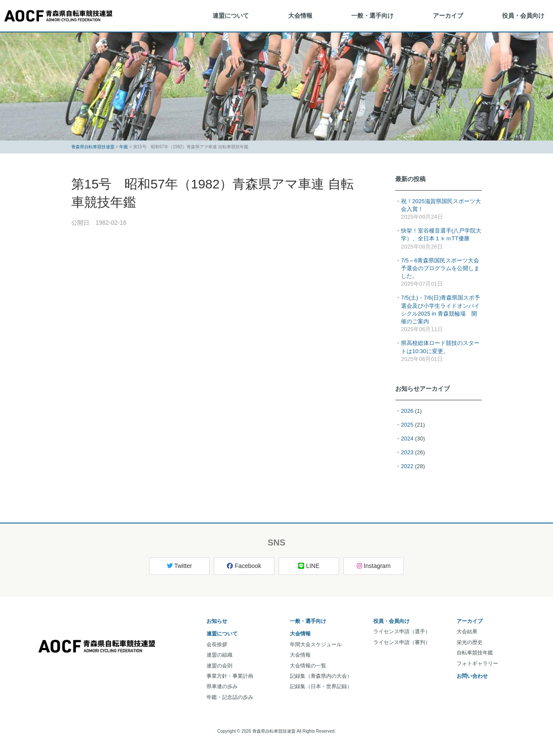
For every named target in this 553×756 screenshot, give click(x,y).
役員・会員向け (523, 16)
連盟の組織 (219, 655)
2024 (407, 439)
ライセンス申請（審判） (402, 642)
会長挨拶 (217, 644)
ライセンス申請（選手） (402, 632)
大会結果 (467, 632)
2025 (407, 425)
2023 (407, 452)
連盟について (231, 16)
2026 (407, 411)
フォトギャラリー (477, 663)
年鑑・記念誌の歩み (230, 697)
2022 (407, 466)
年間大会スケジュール (316, 644)
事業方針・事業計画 (230, 676)
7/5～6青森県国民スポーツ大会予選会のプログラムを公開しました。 (440, 268)
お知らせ (217, 621)
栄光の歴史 (470, 642)
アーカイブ (448, 16)
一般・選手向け (372, 16)
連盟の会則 (219, 666)
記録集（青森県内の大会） (321, 676)
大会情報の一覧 (308, 666)
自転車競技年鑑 (475, 653)
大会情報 (300, 16)
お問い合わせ (472, 676)
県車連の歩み (222, 686)
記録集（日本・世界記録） (321, 686)
